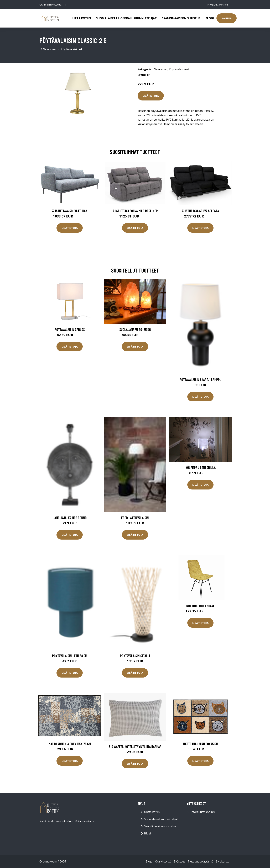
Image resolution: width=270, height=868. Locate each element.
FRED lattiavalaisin (135, 518)
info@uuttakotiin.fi (218, 5)
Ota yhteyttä (163, 861)
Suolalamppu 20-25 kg (135, 329)
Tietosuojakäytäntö (200, 861)
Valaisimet (50, 49)
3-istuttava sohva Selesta (200, 211)
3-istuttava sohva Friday (70, 211)
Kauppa (227, 18)
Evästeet (179, 861)
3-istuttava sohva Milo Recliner (135, 211)
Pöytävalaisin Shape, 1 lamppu (201, 379)
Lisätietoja (151, 96)
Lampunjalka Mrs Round (70, 518)
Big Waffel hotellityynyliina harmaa (135, 746)
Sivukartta (223, 861)
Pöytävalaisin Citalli (135, 656)
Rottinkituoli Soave (201, 606)
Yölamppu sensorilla (201, 467)
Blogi (210, 18)
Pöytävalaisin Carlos (70, 329)
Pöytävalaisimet (72, 49)
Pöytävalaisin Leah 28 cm (70, 656)
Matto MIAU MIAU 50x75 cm (201, 744)
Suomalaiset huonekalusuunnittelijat (126, 18)
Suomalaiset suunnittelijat (161, 819)
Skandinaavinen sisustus (181, 18)
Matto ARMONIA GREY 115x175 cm (70, 744)
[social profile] (65, 5)
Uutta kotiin (81, 18)
